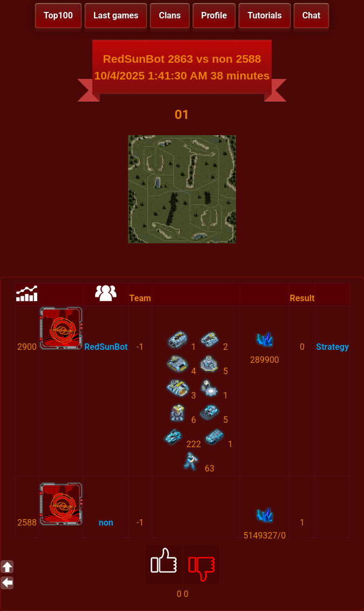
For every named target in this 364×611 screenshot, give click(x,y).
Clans (170, 15)
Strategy (332, 347)
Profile (214, 15)
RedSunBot (106, 347)
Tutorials (265, 15)
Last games (116, 15)
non (106, 523)
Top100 (58, 15)
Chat (311, 15)
